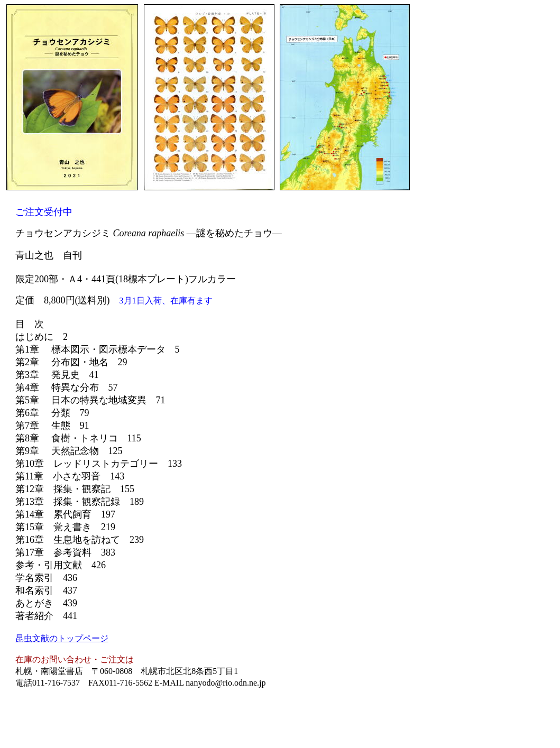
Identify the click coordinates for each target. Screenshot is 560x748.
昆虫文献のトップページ (62, 638)
